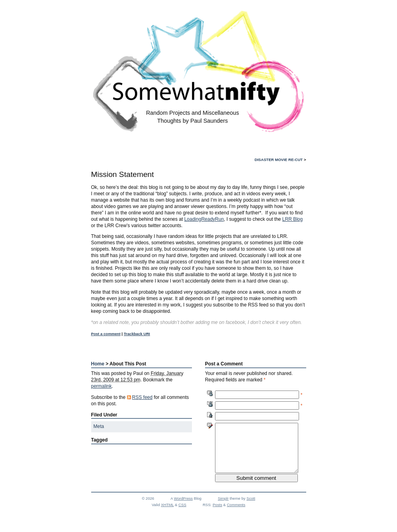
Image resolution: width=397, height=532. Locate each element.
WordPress (183, 508)
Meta (99, 426)
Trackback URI (137, 334)
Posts (217, 514)
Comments (236, 514)
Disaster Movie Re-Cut (279, 160)
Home (98, 364)
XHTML (167, 514)
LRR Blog (292, 219)
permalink (102, 386)
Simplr (223, 508)
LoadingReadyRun (204, 219)
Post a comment (106, 334)
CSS (182, 514)
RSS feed (142, 397)
